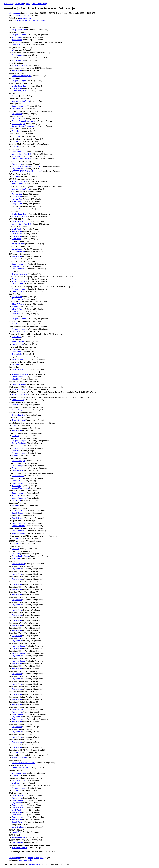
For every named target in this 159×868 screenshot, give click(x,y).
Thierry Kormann (18, 244)
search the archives (40, 20)
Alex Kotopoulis (18, 55)
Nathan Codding (18, 184)
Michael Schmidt (18, 359)
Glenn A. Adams (18, 284)
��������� (20, 848)
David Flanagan (18, 466)
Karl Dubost (16, 176)
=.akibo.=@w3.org (19, 837)
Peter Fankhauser (19, 646)
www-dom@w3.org (39, 4)
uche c (14, 425)
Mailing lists (19, 4)
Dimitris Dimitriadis (19, 773)
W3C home (9, 4)
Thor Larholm (17, 37)
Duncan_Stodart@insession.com (24, 121)
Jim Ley (15, 349)
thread (18, 16)
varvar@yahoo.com (19, 827)
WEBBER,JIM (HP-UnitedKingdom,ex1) (27, 166)
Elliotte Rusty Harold (20, 86)
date (29, 16)
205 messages (14, 13)
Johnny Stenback (19, 45)
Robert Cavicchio (18, 526)
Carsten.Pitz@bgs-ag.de (21, 76)
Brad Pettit (16, 306)
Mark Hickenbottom (19, 324)
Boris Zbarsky (17, 152)
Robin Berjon (17, 372)
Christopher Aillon (19, 415)
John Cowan (17, 266)
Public (28, 4)
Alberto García (17, 299)
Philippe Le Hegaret (20, 35)
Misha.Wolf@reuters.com (22, 410)
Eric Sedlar (16, 136)
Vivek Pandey (17, 201)
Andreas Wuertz (18, 342)
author (24, 16)
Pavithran (16, 259)
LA (13, 50)
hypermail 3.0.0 (34, 864)
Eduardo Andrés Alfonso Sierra (24, 763)
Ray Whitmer (17, 71)
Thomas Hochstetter (20, 274)
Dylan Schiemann (19, 332)
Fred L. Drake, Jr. (19, 119)
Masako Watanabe (19, 384)
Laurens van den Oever (21, 101)
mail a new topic (25, 18)
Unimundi (16, 549)
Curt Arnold (16, 141)
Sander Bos (16, 496)
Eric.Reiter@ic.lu (18, 564)
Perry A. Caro (17, 194)
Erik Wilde (16, 554)
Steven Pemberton (19, 443)
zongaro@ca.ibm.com (20, 488)
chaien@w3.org (18, 842)
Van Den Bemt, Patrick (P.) (22, 154)
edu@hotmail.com (19, 30)
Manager (15, 96)
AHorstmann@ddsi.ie (20, 374)
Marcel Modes (17, 344)
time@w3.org (17, 832)
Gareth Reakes (18, 377)
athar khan (16, 379)
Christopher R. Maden (20, 556)
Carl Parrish (16, 109)
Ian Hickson (16, 364)
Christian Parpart (18, 251)
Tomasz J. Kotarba (19, 533)
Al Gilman (16, 436)
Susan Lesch (17, 131)
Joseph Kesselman (19, 106)
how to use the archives (22, 20)
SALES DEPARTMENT (21, 768)
